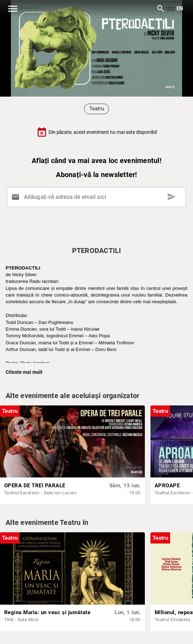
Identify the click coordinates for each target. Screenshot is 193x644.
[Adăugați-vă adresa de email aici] (98, 197)
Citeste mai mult (24, 372)
